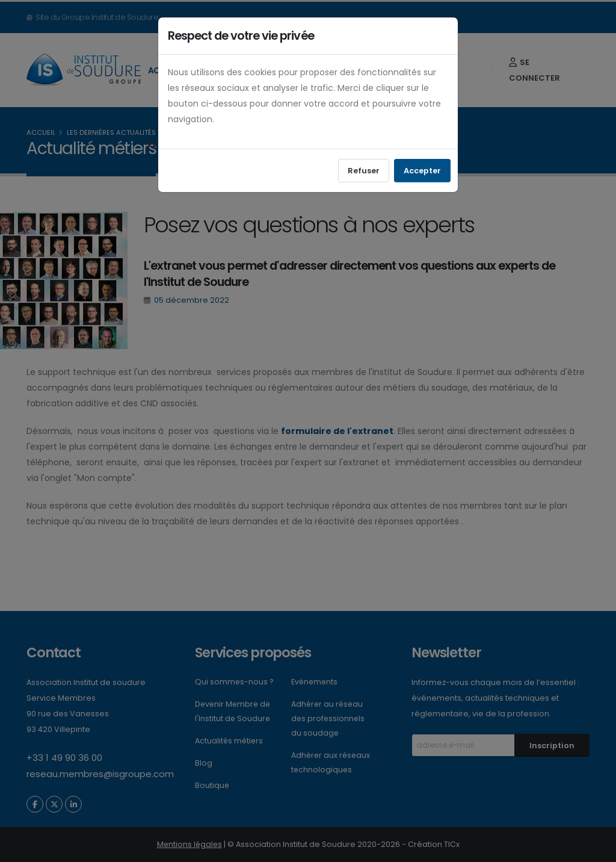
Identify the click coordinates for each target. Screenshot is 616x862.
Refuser (364, 171)
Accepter (422, 171)
